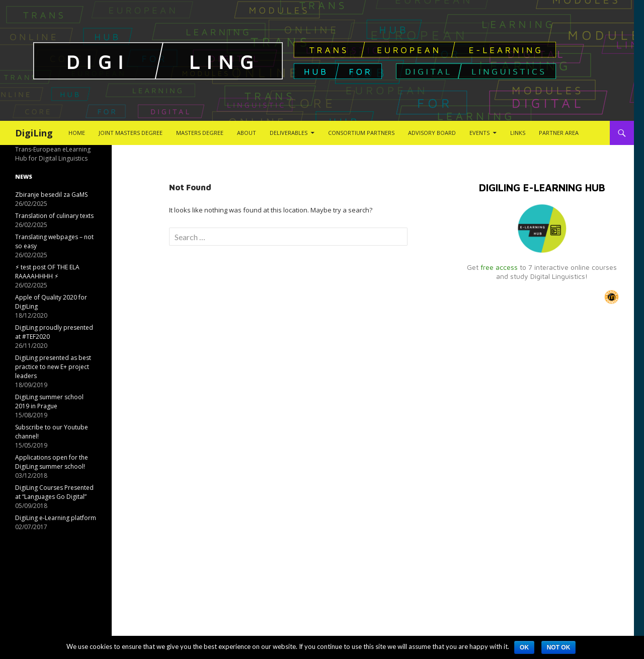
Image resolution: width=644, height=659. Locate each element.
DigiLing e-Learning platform (56, 518)
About (247, 133)
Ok (524, 647)
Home (77, 133)
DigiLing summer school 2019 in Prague (49, 401)
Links (518, 133)
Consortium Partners (361, 133)
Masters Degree (200, 133)
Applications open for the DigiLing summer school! (52, 462)
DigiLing (34, 133)
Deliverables (289, 133)
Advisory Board (432, 133)
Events (479, 133)
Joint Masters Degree (131, 133)
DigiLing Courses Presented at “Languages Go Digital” (54, 492)
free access (499, 267)
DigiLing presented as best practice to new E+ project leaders (53, 367)
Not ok (559, 647)
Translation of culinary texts (54, 216)
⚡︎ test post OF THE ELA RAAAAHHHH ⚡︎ (47, 272)
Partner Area (559, 133)
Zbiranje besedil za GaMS (51, 195)
